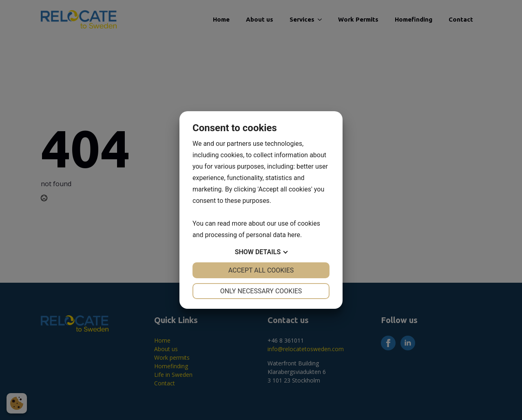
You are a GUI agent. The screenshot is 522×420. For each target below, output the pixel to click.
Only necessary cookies (261, 291)
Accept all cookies (261, 270)
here (294, 235)
